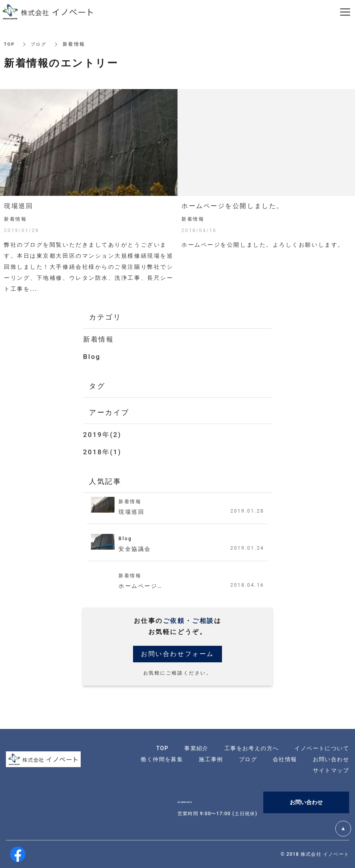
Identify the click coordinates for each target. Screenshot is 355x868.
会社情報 (285, 759)
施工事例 (211, 759)
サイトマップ (331, 770)
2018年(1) (102, 452)
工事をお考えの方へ (252, 748)
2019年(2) (102, 435)
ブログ (41, 44)
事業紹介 (196, 748)
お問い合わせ (331, 759)
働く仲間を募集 (162, 759)
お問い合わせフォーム (177, 654)
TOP (10, 44)
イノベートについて (322, 748)
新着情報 (98, 339)
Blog (92, 357)
